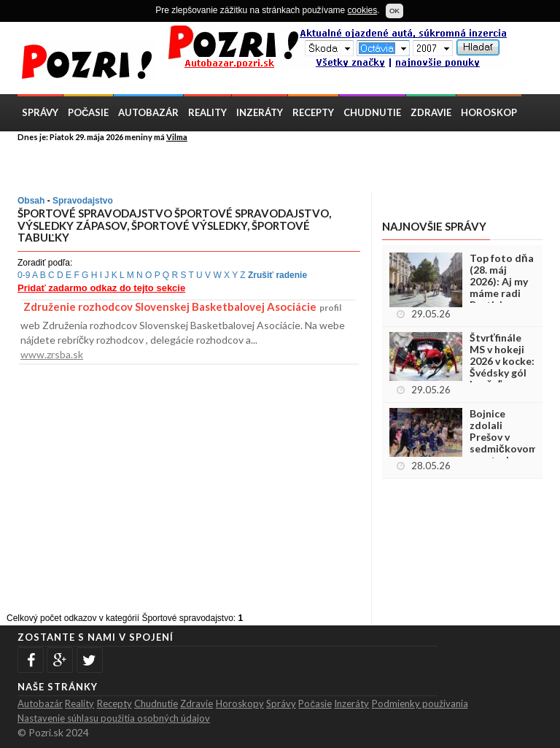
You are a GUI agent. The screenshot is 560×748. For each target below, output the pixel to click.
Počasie (88, 112)
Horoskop (489, 112)
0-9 (24, 275)
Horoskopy (240, 703)
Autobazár (148, 112)
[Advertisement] (188, 166)
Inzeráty (260, 112)
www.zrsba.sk (52, 354)
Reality (207, 112)
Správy (40, 112)
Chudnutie (372, 112)
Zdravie (431, 112)
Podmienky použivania (420, 703)
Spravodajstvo (83, 201)
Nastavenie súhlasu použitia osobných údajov (114, 718)
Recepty (313, 112)
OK (394, 11)
